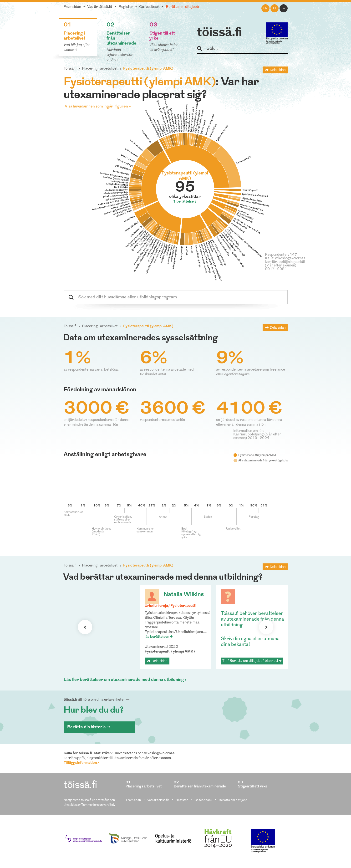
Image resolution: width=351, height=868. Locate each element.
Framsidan (72, 7)
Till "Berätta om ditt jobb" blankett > (252, 661)
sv (284, 8)
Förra (85, 627)
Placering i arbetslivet (100, 69)
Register (126, 7)
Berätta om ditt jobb (182, 7)
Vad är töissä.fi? (100, 7)
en (265, 8)
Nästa (266, 627)
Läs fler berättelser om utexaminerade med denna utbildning (124, 680)
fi (275, 8)
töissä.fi (219, 33)
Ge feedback (149, 7)
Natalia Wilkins (184, 595)
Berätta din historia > (89, 727)
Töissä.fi (70, 69)
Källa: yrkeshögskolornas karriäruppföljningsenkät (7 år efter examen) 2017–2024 (285, 264)
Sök (202, 49)
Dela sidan (278, 70)
